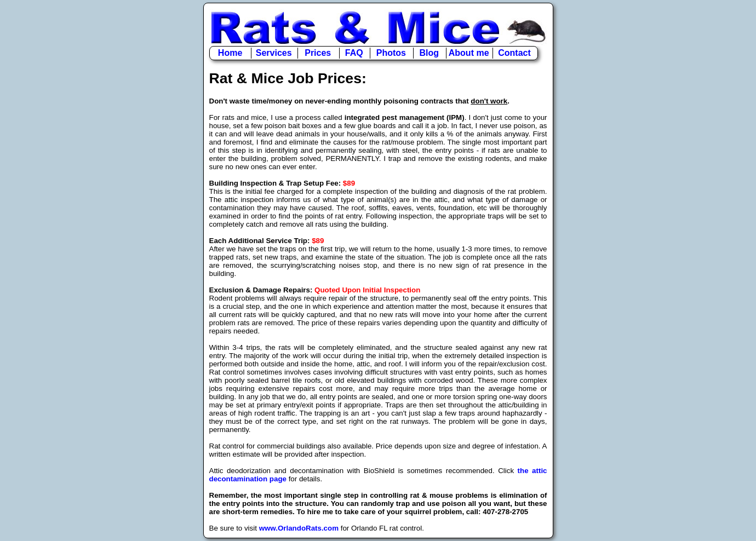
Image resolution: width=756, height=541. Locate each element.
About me (469, 53)
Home (230, 53)
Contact (514, 53)
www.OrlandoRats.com (299, 528)
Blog (429, 53)
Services (274, 53)
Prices (318, 53)
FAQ (354, 53)
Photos (391, 53)
